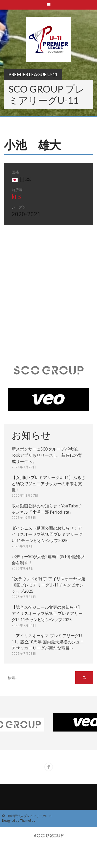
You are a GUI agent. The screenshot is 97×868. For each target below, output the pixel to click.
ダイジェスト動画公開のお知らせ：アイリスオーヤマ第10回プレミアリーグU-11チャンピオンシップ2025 (47, 534)
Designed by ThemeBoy (19, 821)
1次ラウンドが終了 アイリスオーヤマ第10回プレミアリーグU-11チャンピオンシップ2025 (48, 585)
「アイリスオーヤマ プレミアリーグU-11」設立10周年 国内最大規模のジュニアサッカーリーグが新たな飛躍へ (48, 642)
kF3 (16, 197)
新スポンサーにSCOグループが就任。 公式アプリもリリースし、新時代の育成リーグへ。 (47, 455)
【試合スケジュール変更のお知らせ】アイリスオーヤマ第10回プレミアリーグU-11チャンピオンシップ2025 (47, 614)
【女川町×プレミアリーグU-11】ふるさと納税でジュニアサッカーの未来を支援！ (48, 484)
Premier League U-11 (33, 74)
